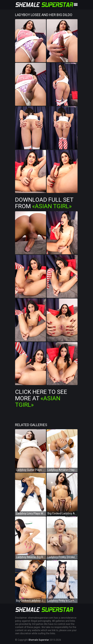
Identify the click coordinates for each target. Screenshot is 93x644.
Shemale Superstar (39, 640)
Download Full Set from (44, 203)
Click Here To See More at (41, 398)
